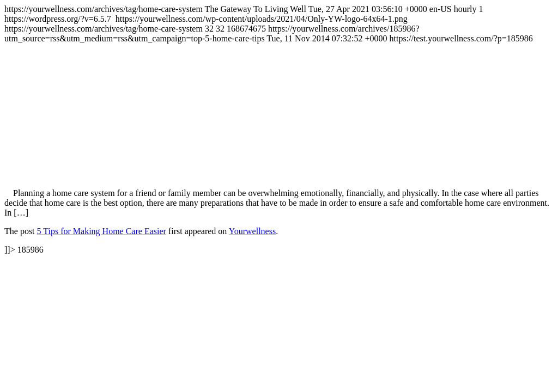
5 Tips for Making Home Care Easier (102, 231)
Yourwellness (252, 231)
